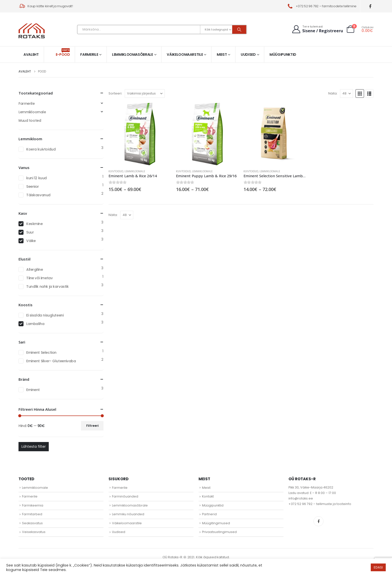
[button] (360, 93)
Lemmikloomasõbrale (132, 54)
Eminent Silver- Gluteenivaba (51, 361)
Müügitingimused (216, 523)
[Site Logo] (32, 31)
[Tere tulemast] (317, 29)
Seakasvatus (32, 523)
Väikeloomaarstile (185, 54)
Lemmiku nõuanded (128, 514)
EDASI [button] (378, 567)
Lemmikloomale (135, 171)
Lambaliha (35, 324)
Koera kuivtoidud (41, 149)
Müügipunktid (283, 54)
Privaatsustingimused (219, 532)
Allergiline (34, 269)
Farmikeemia (33, 505)
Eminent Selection (41, 352)
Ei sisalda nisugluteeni (45, 315)
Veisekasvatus (34, 532)
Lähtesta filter (34, 446)
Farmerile (89, 54)
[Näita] (346, 93)
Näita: (333, 93)
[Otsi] (239, 29)
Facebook (318, 521)
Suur (30, 232)
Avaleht (31, 54)
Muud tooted (30, 120)
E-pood (63, 53)
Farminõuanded (125, 496)
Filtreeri (92, 426)
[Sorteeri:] (145, 93)
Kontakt (208, 496)
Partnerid (209, 514)
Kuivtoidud (116, 171)
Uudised (248, 54)
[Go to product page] (140, 134)
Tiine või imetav (39, 278)
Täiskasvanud (38, 195)
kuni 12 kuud (36, 178)
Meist (222, 54)
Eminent (33, 390)
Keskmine (34, 224)
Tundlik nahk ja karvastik (47, 286)
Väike (31, 241)
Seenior (33, 186)
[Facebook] (370, 6)
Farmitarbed (32, 514)
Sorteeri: (115, 93)
